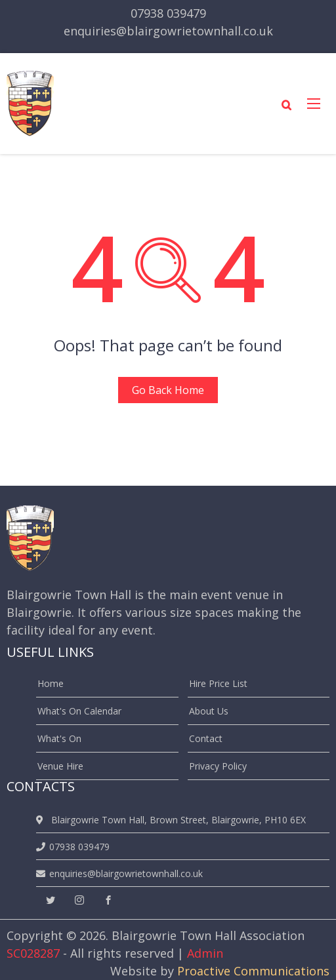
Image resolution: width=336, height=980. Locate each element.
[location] (42, 820)
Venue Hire (60, 766)
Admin (205, 953)
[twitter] (51, 900)
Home (51, 683)
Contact (206, 738)
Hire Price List (218, 683)
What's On (59, 738)
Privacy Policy (218, 766)
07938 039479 (168, 13)
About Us (209, 711)
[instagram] (79, 900)
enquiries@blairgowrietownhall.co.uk (168, 31)
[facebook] (108, 900)
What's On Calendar (79, 711)
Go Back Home (168, 390)
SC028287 (33, 953)
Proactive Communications (253, 971)
